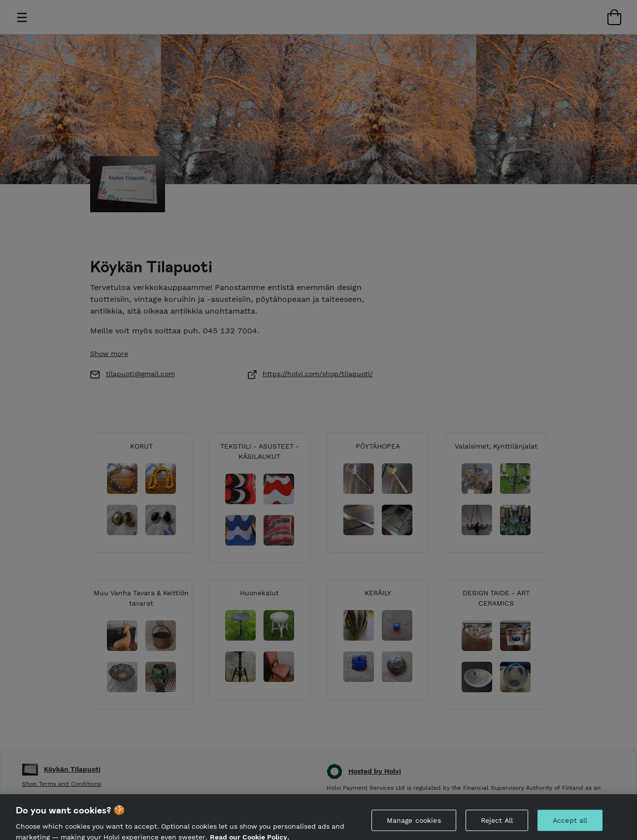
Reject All (497, 826)
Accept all (570, 826)
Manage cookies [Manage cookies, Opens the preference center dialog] (414, 826)
